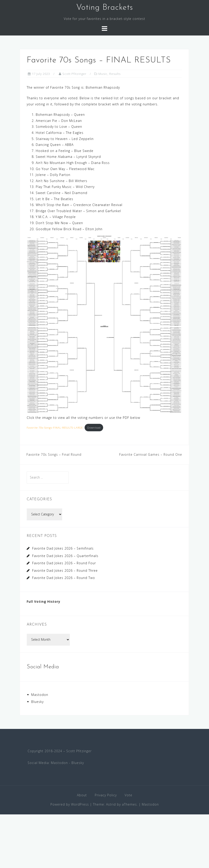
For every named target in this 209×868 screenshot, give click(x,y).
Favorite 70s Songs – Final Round (54, 454)
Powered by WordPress (70, 804)
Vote (128, 795)
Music (103, 74)
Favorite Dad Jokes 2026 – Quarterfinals (65, 556)
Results (115, 74)
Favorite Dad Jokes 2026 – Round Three (65, 570)
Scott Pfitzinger (74, 74)
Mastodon (40, 695)
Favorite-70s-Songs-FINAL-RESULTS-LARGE (55, 428)
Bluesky (37, 702)
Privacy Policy (106, 795)
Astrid (111, 804)
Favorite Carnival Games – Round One (151, 454)
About (82, 795)
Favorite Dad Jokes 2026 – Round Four (64, 563)
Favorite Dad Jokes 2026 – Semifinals (63, 548)
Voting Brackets (105, 8)
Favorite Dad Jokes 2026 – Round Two (64, 578)
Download (94, 428)
